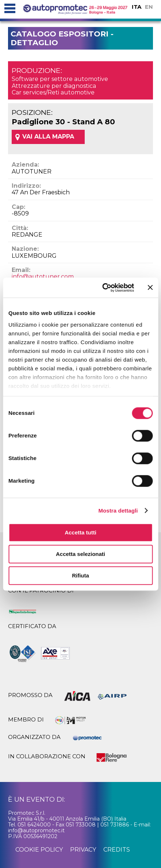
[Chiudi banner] (150, 288)
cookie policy (39, 850)
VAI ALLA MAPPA (48, 137)
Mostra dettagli (118, 511)
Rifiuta (80, 575)
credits (117, 850)
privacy (83, 850)
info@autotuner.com (43, 277)
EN (149, 7)
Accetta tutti (80, 532)
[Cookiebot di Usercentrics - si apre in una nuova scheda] (102, 288)
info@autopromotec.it (36, 830)
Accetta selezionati (80, 554)
